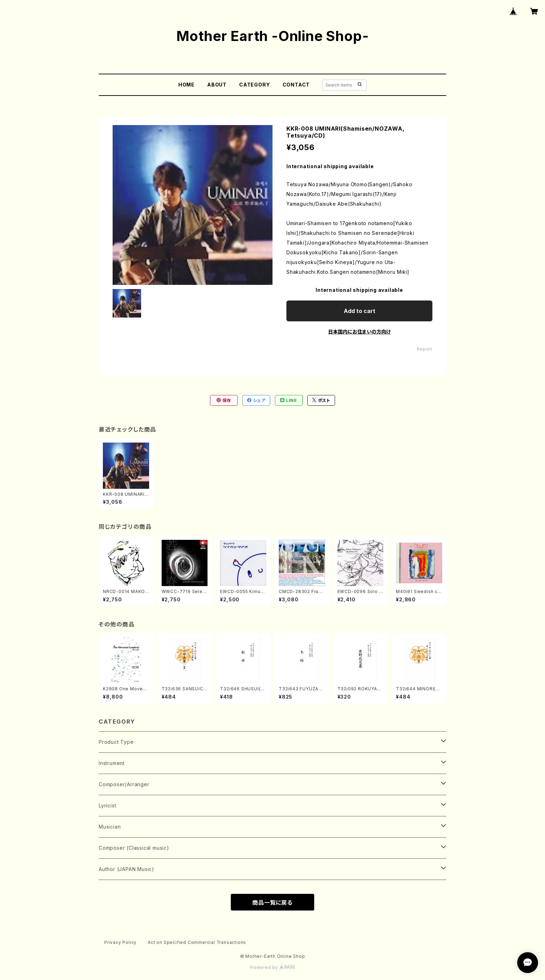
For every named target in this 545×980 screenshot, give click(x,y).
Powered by (272, 967)
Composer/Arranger (124, 784)
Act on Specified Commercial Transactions (197, 942)
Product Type (116, 742)
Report (425, 349)
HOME (186, 85)
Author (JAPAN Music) (127, 869)
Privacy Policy (120, 942)
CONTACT (296, 85)
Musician (110, 827)
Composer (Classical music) (134, 848)
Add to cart (360, 311)
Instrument (112, 763)
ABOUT (217, 85)
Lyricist (107, 805)
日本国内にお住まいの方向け (359, 332)
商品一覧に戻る (272, 903)
